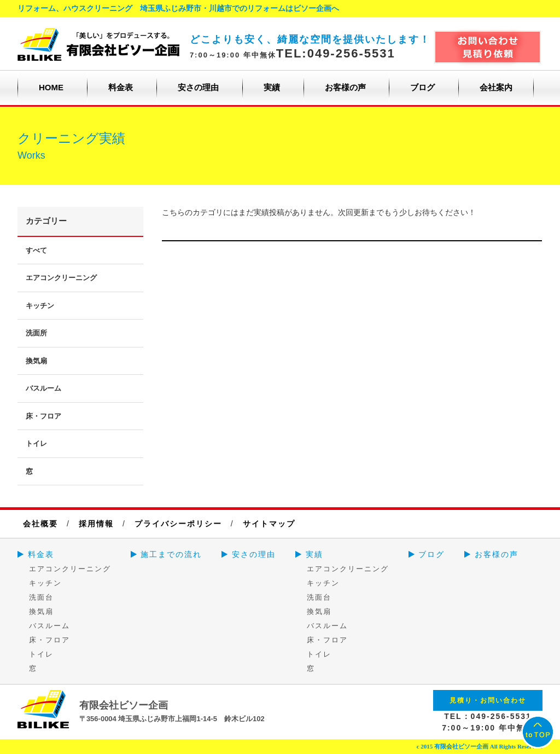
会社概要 (40, 524)
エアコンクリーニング (61, 278)
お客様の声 (345, 87)
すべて (36, 250)
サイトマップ (269, 524)
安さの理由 (198, 87)
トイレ (36, 443)
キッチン (40, 306)
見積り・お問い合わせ (488, 700)
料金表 (121, 87)
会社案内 (496, 87)
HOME (51, 87)
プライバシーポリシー (178, 524)
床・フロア (43, 416)
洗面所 (36, 333)
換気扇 (36, 361)
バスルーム (43, 388)
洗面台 (41, 597)
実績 (272, 87)
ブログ (422, 87)
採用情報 (96, 524)
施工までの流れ (167, 554)
